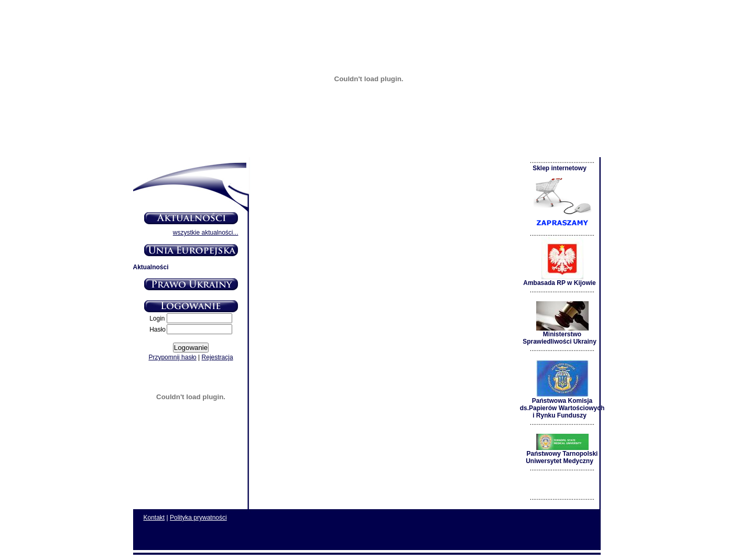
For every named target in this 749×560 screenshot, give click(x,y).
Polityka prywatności (198, 518)
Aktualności (151, 267)
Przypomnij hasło (172, 357)
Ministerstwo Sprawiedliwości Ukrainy (560, 335)
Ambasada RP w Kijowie (560, 280)
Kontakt (154, 518)
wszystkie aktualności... (206, 233)
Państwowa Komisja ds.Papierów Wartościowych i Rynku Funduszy (562, 405)
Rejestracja (218, 357)
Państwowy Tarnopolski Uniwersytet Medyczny (562, 454)
